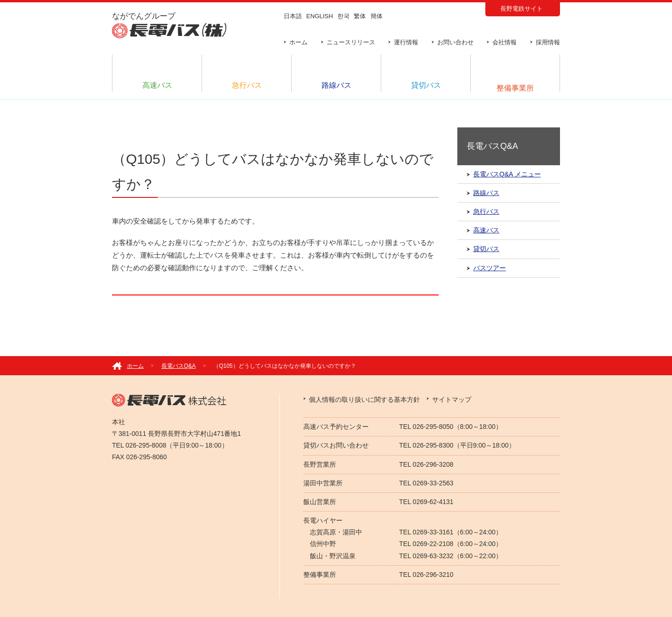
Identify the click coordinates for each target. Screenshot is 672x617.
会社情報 (504, 42)
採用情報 (548, 42)
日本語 (293, 16)
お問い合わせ (455, 42)
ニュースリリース (351, 42)
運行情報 (406, 42)
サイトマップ (452, 400)
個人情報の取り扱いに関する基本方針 (364, 400)
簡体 (377, 16)
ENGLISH (319, 16)
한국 (343, 16)
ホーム (298, 42)
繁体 (360, 16)
